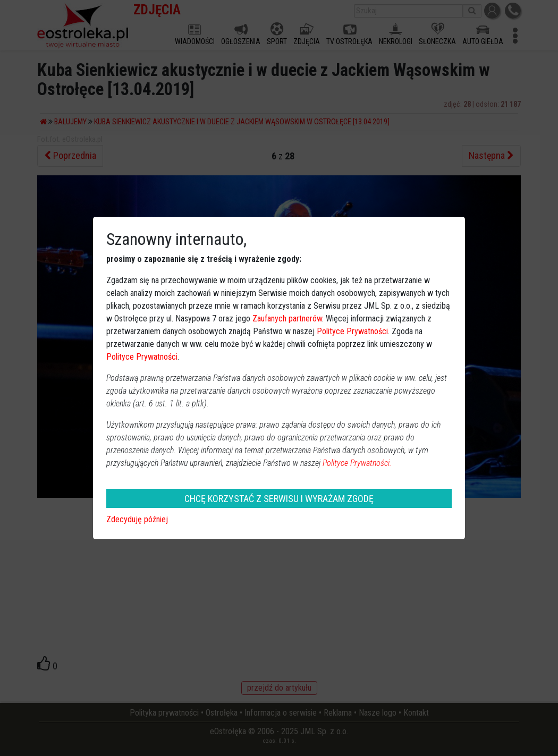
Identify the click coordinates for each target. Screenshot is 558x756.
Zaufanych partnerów (287, 318)
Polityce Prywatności (352, 331)
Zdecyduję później (137, 519)
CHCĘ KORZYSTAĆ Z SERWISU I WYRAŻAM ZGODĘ (279, 499)
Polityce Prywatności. (357, 463)
